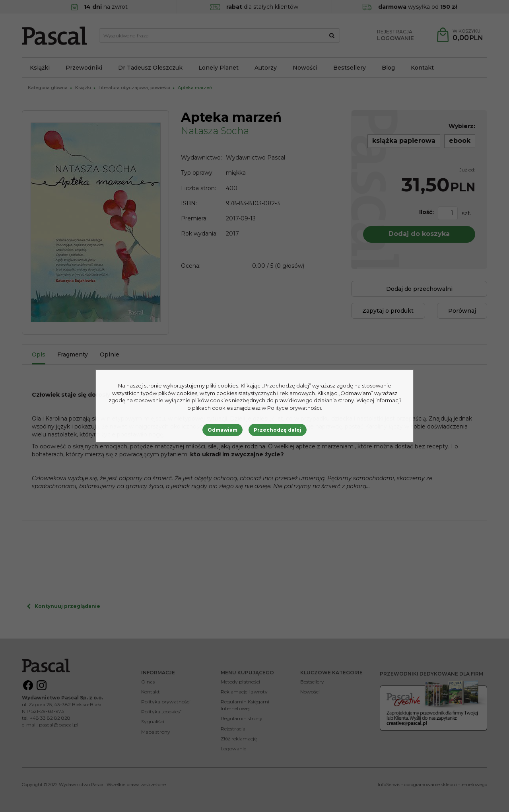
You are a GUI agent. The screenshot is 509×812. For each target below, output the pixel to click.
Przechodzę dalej (278, 430)
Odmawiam (222, 430)
